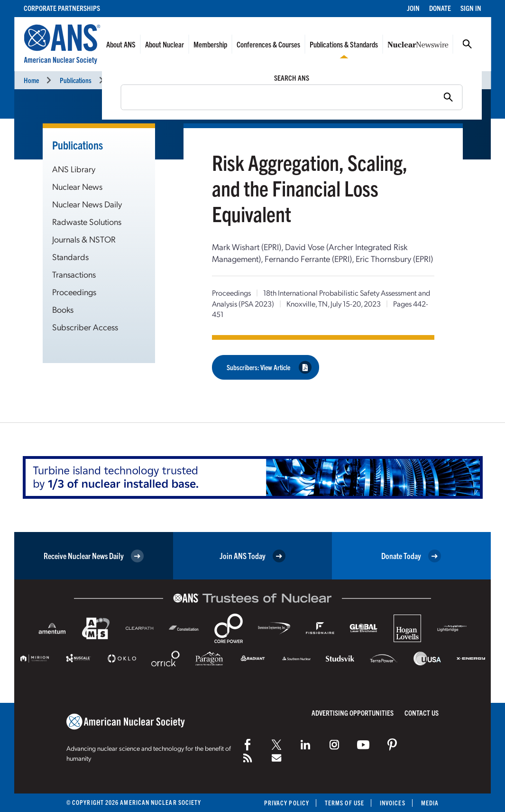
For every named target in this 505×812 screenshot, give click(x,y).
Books (63, 309)
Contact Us (422, 713)
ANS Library (74, 169)
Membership (210, 44)
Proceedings (128, 80)
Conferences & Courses (268, 44)
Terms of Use (344, 803)
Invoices (393, 803)
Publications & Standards (344, 44)
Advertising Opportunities (353, 713)
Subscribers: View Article (269, 367)
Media (430, 803)
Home (31, 80)
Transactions (74, 274)
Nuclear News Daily (87, 204)
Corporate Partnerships (62, 8)
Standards (70, 257)
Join (413, 8)
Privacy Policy (287, 803)
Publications (76, 80)
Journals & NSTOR (84, 239)
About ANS (121, 44)
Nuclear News (77, 186)
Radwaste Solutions (87, 221)
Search (467, 44)
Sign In (471, 8)
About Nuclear (165, 44)
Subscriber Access (85, 327)
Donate (440, 8)
